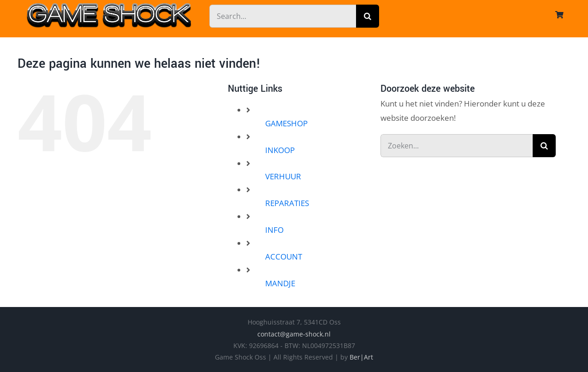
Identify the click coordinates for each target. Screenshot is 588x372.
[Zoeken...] (457, 146)
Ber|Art (361, 357)
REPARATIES (287, 203)
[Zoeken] (368, 16)
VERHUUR (283, 176)
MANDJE (280, 283)
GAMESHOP (286, 123)
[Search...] (283, 16)
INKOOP (280, 150)
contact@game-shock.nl (294, 334)
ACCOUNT (284, 257)
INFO (274, 230)
